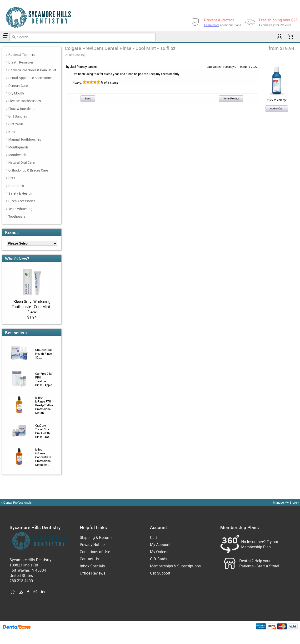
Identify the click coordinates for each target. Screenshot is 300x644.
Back (88, 98)
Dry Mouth (16, 93)
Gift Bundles (18, 116)
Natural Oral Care (21, 162)
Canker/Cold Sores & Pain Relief (32, 70)
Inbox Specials (92, 566)
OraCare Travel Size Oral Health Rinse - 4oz (42, 431)
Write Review (231, 98)
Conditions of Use (95, 552)
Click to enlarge (277, 98)
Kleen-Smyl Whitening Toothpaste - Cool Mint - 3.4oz (32, 307)
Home (1, 42)
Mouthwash (2, 42)
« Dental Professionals (16, 502)
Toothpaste (17, 216)
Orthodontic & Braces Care (28, 170)
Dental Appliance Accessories (30, 78)
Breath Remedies (21, 62)
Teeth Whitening (20, 209)
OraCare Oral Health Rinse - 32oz (44, 354)
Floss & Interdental (22, 109)
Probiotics (16, 186)
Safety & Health (20, 193)
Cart (154, 537)
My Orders (159, 552)
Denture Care (18, 86)
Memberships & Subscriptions (175, 566)
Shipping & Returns (96, 537)
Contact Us (89, 559)
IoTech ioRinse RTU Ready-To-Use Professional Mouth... (44, 405)
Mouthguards (18, 147)
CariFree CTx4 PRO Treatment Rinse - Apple (44, 379)
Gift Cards (16, 124)
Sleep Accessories (22, 201)
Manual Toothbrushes (25, 139)
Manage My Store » (286, 502)
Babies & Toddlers (22, 55)
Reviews (4, 42)
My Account (160, 545)
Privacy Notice (92, 545)
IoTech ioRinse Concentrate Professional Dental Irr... (43, 457)
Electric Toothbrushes (25, 101)
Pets (12, 178)
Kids (12, 132)
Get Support (160, 573)
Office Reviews (92, 573)
